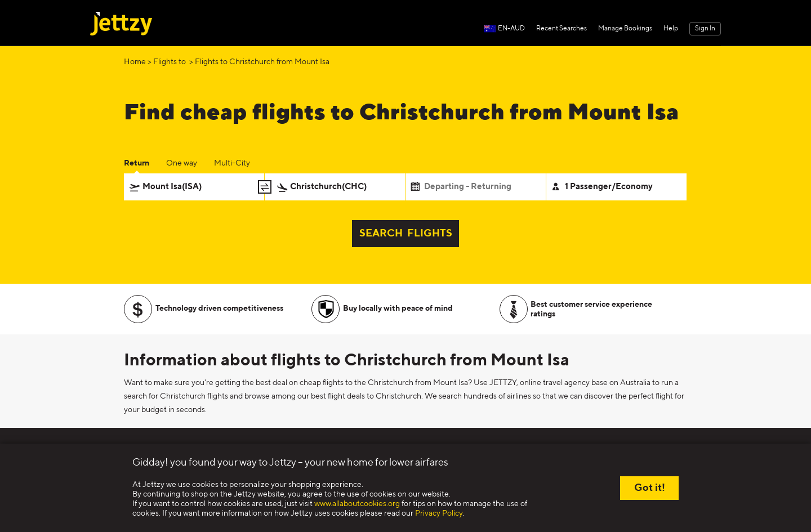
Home (135, 62)
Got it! (650, 488)
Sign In (705, 29)
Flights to (170, 62)
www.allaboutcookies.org (357, 504)
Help (671, 29)
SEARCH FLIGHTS (406, 234)
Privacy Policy (439, 513)
